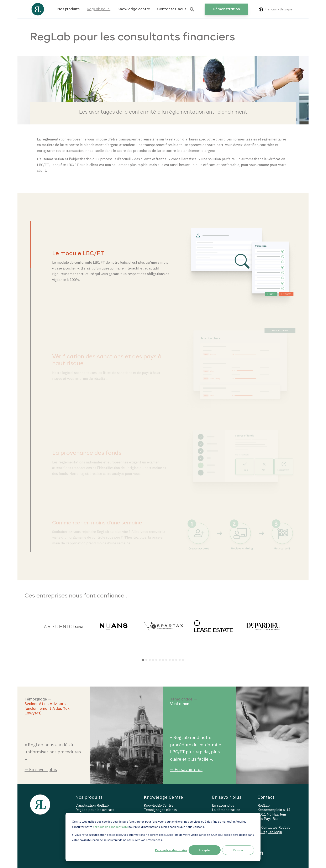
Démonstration (226, 9)
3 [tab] (150, 660)
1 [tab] (143, 660)
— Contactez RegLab (274, 827)
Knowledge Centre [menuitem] (159, 805)
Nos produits (68, 9)
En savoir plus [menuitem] (223, 805)
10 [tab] (173, 660)
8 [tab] (166, 660)
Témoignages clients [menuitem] (160, 810)
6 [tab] (160, 660)
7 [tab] (163, 660)
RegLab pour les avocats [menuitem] (95, 810)
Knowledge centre (134, 9)
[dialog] (163, 837)
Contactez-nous (172, 9)
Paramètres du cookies (171, 850)
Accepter (205, 850)
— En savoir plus (41, 769)
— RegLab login (270, 832)
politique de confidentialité (110, 827)
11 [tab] (176, 660)
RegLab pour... (99, 9)
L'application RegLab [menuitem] (92, 805)
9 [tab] (170, 660)
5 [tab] (156, 660)
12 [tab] (180, 660)
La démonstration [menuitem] (226, 810)
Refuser (238, 850)
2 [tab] (146, 660)
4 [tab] (153, 660)
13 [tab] (183, 660)
